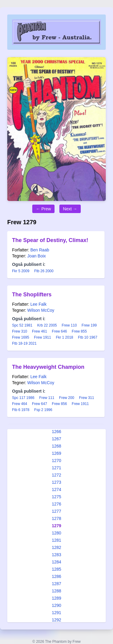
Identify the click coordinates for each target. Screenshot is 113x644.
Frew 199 (89, 325)
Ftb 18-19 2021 (24, 343)
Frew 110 (69, 325)
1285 (56, 569)
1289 (56, 598)
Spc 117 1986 (23, 398)
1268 (56, 446)
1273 (56, 482)
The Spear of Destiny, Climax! (50, 240)
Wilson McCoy (41, 310)
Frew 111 (47, 398)
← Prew (43, 209)
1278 (56, 518)
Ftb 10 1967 (88, 337)
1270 (56, 461)
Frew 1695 (21, 337)
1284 (56, 562)
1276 (56, 504)
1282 (56, 547)
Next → (70, 209)
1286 (56, 576)
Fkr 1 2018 (64, 337)
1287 (56, 584)
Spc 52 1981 (22, 325)
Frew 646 (59, 331)
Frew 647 (39, 404)
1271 (56, 468)
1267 (56, 439)
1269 (56, 453)
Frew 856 (59, 404)
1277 (56, 511)
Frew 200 (67, 398)
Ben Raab (40, 250)
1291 (56, 613)
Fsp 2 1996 (43, 410)
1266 (56, 432)
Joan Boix (37, 256)
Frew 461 (39, 331)
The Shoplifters (32, 295)
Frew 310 (20, 331)
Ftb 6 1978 (21, 410)
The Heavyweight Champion (48, 367)
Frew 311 (86, 398)
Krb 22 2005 (47, 325)
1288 (56, 591)
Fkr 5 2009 (21, 271)
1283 (56, 555)
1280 (56, 533)
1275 (56, 497)
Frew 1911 (43, 337)
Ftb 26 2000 (44, 271)
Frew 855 (79, 331)
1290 (56, 605)
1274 (56, 489)
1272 (56, 475)
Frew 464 (20, 404)
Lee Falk (39, 304)
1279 (56, 526)
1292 (56, 620)
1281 (56, 540)
